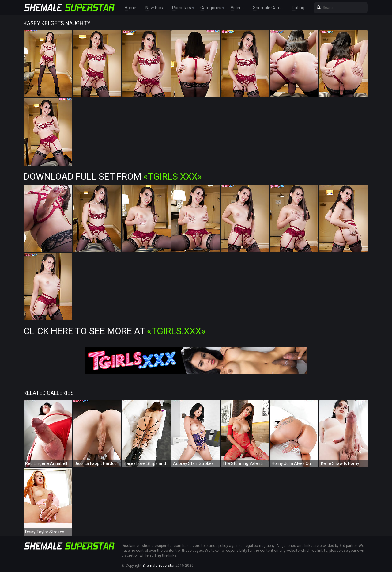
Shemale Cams (268, 8)
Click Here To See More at (115, 331)
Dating (298, 8)
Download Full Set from (113, 176)
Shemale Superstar (158, 566)
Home (130, 8)
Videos (237, 8)
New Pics (154, 8)
